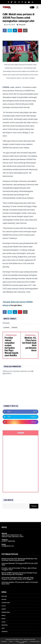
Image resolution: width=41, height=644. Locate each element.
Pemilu (4, 615)
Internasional (6, 603)
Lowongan (5, 631)
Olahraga (6, 328)
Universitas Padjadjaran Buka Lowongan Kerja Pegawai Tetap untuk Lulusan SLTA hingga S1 (18, 578)
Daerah (4, 609)
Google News (16, 305)
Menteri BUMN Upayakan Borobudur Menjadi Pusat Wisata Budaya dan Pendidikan (19, 574)
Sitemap (22, 643)
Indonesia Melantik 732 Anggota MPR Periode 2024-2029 (20, 564)
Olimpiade (22, 25)
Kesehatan (5, 625)
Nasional (4, 596)
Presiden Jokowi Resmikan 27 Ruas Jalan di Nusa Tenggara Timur (19, 569)
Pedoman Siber (35, 642)
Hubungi (25, 642)
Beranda (4, 642)
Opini (3, 628)
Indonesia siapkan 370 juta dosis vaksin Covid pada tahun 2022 (20, 583)
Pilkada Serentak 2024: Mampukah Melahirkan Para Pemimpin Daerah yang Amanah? (19, 559)
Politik (4, 606)
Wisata (4, 619)
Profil (11, 642)
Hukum (4, 622)
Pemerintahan (6, 612)
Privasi (17, 642)
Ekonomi (4, 599)
